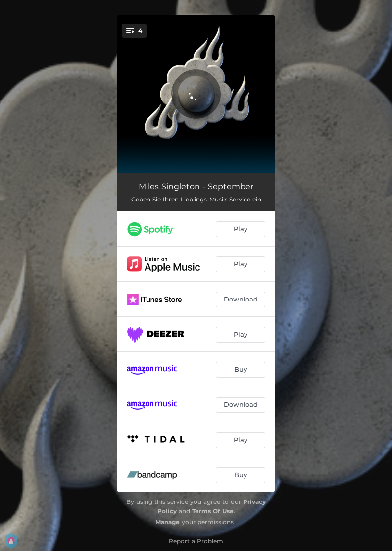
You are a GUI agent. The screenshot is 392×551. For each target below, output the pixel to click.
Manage (168, 522)
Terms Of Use (213, 511)
